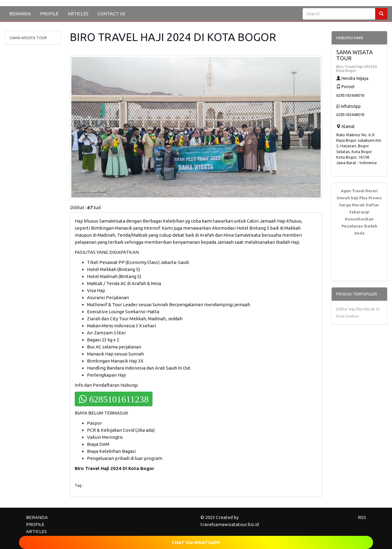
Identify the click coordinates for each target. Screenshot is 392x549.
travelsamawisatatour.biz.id (230, 524)
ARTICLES (78, 14)
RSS (362, 517)
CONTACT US (111, 14)
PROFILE (49, 14)
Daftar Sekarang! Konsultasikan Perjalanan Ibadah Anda (360, 219)
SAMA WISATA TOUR (28, 38)
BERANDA (20, 14)
